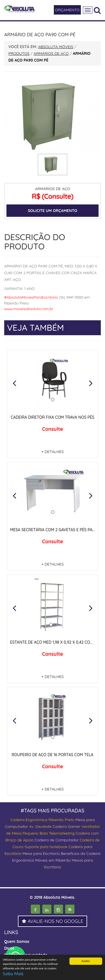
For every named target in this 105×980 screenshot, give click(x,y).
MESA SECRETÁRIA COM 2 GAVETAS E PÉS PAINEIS (56, 530)
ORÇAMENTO (67, 10)
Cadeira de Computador (57, 840)
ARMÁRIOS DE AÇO (53, 189)
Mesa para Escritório (41, 853)
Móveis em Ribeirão (53, 860)
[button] (14, 383)
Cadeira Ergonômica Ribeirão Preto (42, 820)
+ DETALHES (53, 452)
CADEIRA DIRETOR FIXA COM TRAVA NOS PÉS (52, 417)
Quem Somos (17, 941)
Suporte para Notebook (47, 847)
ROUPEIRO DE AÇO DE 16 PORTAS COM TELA (52, 755)
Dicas (9, 948)
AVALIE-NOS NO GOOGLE (53, 921)
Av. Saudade (40, 826)
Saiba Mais (13, 974)
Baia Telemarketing (57, 833)
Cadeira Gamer (66, 826)
